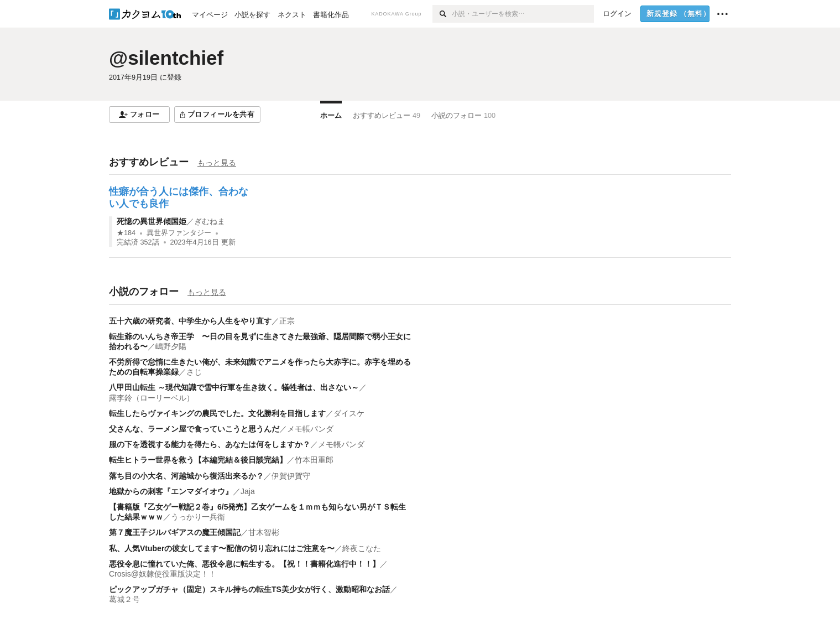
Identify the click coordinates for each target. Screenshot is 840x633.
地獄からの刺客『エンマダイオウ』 (171, 491)
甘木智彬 (264, 532)
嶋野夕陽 (171, 346)
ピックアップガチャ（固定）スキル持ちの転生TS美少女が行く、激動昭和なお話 (249, 589)
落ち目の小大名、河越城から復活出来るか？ (186, 476)
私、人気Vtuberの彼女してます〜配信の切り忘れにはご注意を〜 (222, 548)
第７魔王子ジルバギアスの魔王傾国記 (175, 532)
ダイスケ (349, 413)
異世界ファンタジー (179, 233)
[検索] (442, 14)
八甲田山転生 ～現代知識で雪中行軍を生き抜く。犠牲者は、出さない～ (234, 387)
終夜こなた (362, 548)
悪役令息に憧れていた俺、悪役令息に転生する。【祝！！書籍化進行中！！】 (244, 564)
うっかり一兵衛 (198, 517)
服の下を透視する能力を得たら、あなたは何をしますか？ (210, 444)
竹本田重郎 (318, 460)
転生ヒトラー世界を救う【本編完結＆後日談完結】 (198, 460)
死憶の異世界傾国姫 (152, 221)
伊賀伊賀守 (291, 476)
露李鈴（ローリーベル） (152, 398)
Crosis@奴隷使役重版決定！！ (163, 574)
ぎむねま (210, 221)
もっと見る (217, 163)
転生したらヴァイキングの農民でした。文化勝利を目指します (217, 413)
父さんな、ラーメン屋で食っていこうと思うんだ (194, 429)
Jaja (248, 491)
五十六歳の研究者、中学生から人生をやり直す (190, 321)
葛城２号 (124, 599)
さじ (194, 372)
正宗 (287, 321)
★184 (126, 233)
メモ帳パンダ (310, 429)
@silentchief (166, 58)
